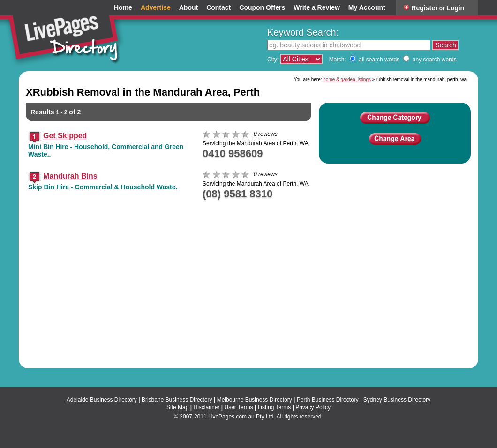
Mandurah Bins (70, 176)
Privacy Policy (313, 407)
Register (424, 8)
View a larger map (443, 299)
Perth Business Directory (328, 400)
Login (455, 8)
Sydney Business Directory (397, 400)
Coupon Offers (262, 8)
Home (123, 8)
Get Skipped (65, 136)
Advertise (156, 8)
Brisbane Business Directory (177, 400)
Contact (218, 8)
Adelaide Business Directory (102, 400)
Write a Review (317, 8)
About (188, 8)
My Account (367, 8)
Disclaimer (206, 407)
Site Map (177, 407)
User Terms (239, 407)
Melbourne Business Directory (255, 400)
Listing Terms (274, 407)
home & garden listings (347, 79)
